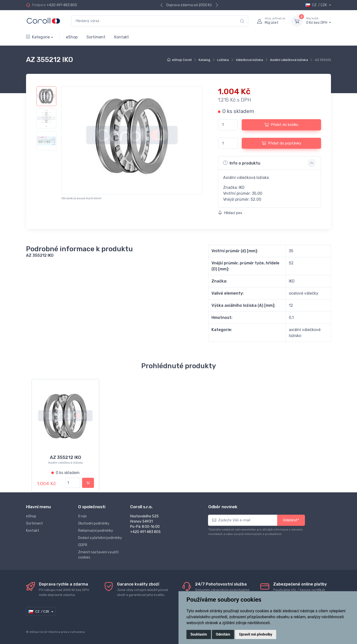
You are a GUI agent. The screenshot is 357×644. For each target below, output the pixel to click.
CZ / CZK (316, 5)
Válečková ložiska (249, 60)
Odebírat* (291, 520)
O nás (82, 516)
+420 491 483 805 (62, 5)
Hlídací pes (230, 213)
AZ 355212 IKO (65, 457)
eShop (72, 37)
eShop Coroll (182, 60)
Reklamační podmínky (96, 531)
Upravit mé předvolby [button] (255, 634)
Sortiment (96, 37)
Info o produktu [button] (242, 163)
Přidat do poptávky (281, 143)
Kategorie (38, 37)
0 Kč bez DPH (319, 21)
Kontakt (122, 37)
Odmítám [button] (223, 634)
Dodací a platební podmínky (100, 538)
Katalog (204, 60)
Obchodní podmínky (94, 523)
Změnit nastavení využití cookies (98, 555)
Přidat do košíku (281, 125)
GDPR (83, 545)
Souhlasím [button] (199, 634)
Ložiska (223, 60)
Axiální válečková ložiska (289, 60)
